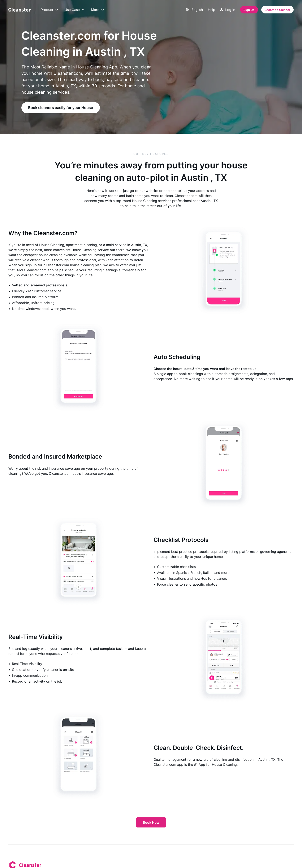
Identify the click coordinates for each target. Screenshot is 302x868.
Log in (228, 10)
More (97, 10)
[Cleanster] (20, 10)
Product (49, 10)
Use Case (74, 10)
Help (212, 10)
